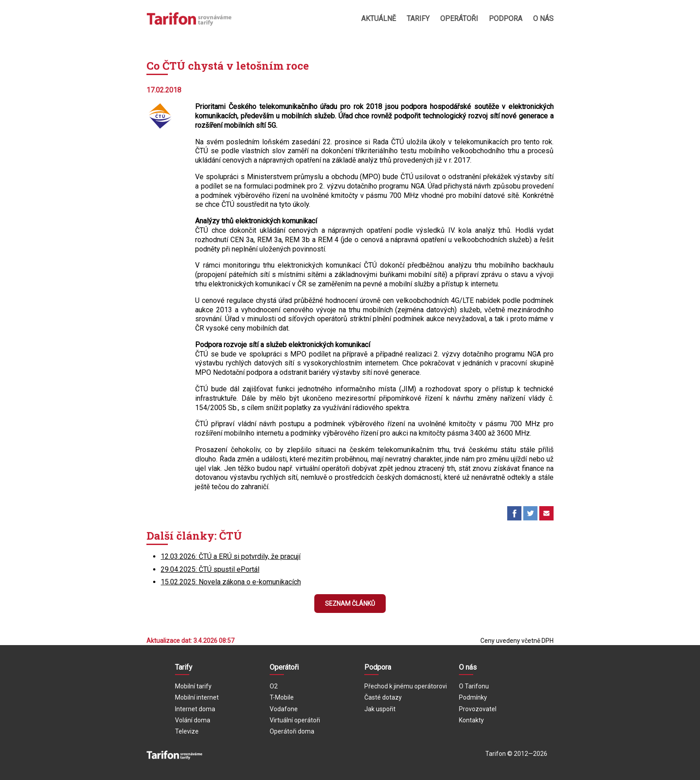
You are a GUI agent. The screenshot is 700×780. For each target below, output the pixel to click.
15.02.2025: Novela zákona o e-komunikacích (231, 582)
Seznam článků (350, 604)
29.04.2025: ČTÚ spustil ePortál (210, 569)
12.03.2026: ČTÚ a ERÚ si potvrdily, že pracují (231, 556)
